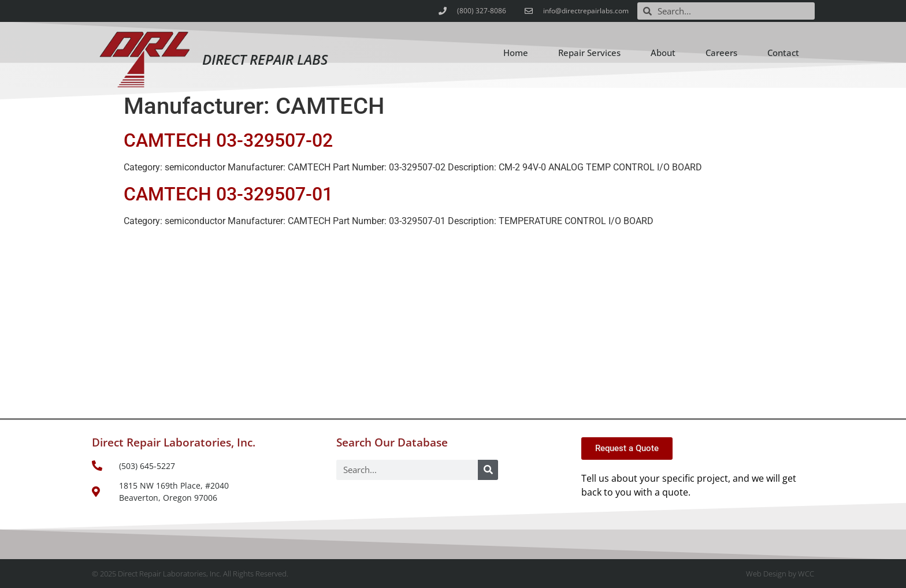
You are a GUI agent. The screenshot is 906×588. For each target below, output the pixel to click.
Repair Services (589, 53)
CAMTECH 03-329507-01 (228, 194)
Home (516, 53)
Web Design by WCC (780, 574)
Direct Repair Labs (265, 59)
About (663, 53)
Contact (783, 53)
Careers (721, 53)
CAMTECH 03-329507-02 (228, 140)
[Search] (488, 470)
